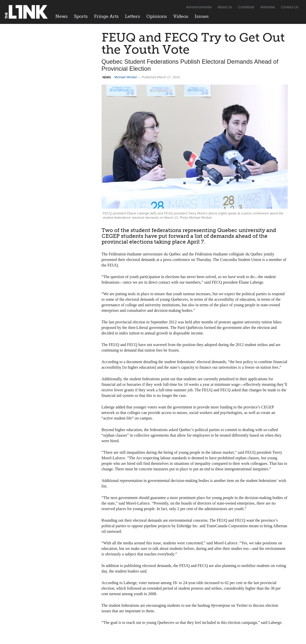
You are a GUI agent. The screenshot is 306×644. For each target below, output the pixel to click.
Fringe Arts (106, 16)
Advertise (268, 7)
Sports (81, 16)
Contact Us (290, 7)
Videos (181, 16)
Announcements (199, 7)
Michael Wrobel (126, 77)
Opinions (157, 16)
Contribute (246, 7)
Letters (133, 16)
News (61, 16)
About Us (225, 7)
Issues (202, 16)
